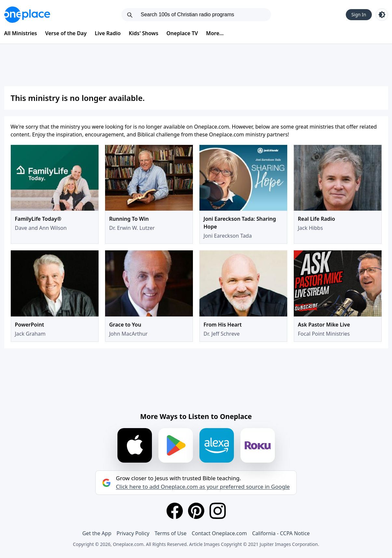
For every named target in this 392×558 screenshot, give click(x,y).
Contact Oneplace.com (219, 533)
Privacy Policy (133, 533)
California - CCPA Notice (281, 533)
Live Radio (108, 33)
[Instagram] (218, 511)
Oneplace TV (182, 33)
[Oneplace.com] (27, 15)
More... (215, 33)
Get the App (97, 533)
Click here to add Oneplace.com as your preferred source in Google (203, 487)
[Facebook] (175, 511)
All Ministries (21, 33)
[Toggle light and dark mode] (382, 15)
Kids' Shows (144, 33)
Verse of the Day (66, 33)
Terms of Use (170, 533)
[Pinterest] (196, 511)
